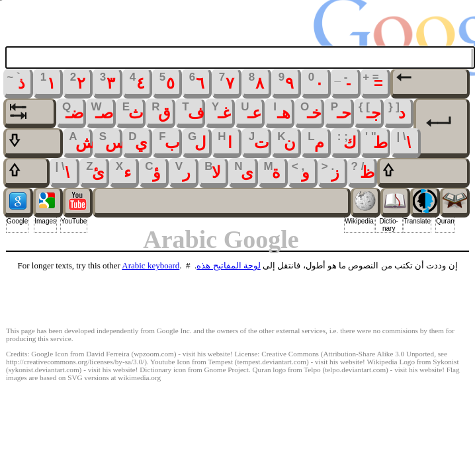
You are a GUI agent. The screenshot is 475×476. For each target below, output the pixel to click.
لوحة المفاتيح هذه (229, 265)
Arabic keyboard (151, 265)
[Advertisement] (237, 299)
